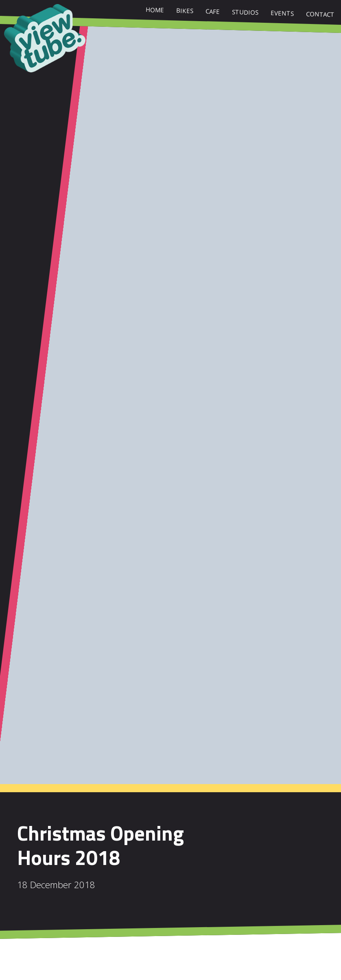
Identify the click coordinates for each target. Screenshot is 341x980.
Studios (245, 13)
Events (282, 14)
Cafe (213, 12)
